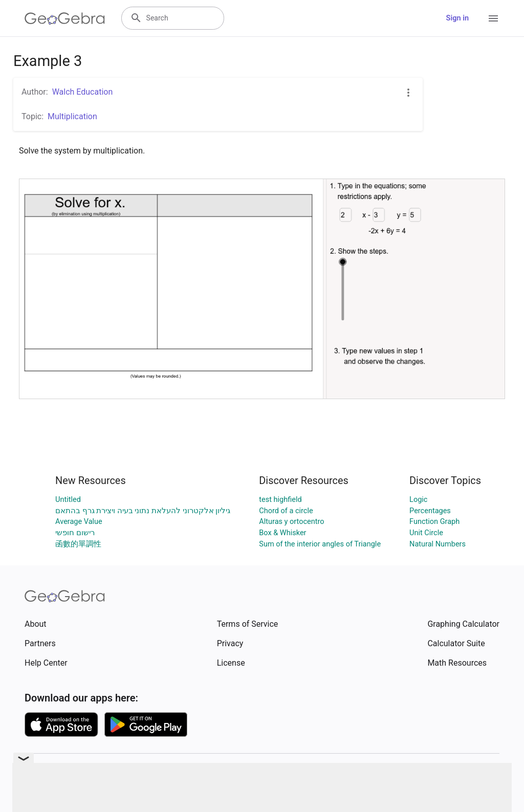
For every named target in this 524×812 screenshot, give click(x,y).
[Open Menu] (493, 18)
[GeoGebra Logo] (65, 18)
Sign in (457, 18)
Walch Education (83, 92)
